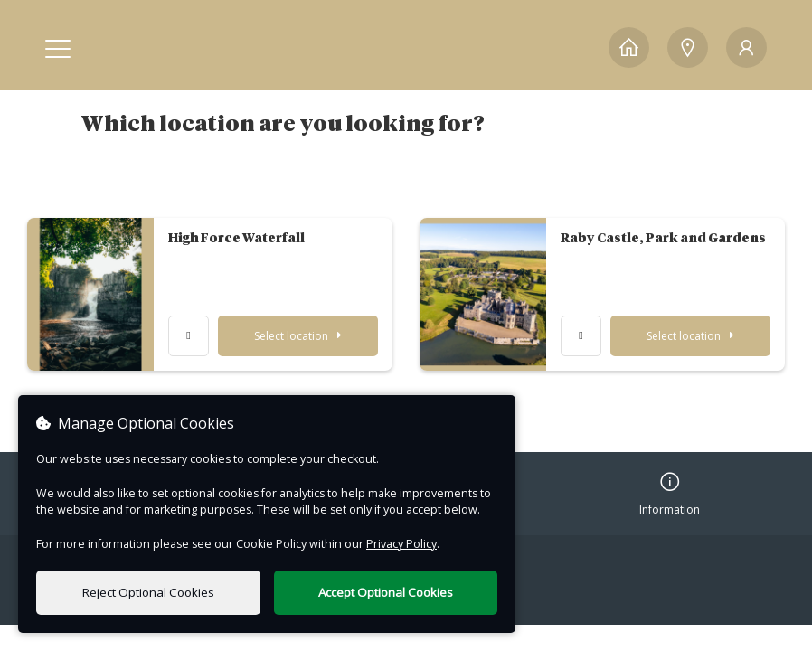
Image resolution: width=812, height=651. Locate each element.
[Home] (629, 47)
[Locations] (688, 47)
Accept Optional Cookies (386, 592)
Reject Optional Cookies (148, 592)
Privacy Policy (401, 544)
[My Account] (746, 47)
